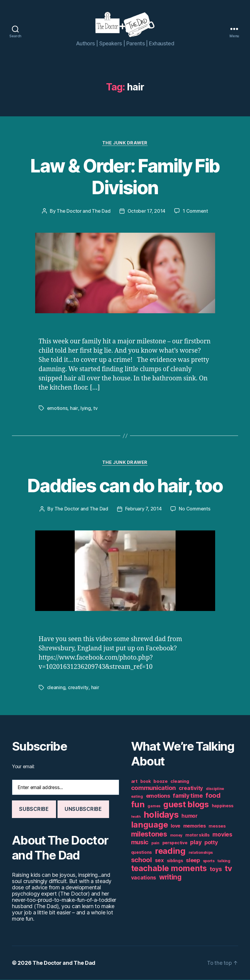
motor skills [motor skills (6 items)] (198, 835)
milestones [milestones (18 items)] (149, 834)
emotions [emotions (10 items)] (158, 796)
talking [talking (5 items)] (224, 861)
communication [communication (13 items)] (154, 788)
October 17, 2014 (147, 212)
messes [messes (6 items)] (217, 826)
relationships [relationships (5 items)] (201, 853)
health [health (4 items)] (136, 817)
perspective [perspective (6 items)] (175, 843)
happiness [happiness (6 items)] (223, 806)
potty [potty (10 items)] (211, 843)
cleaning (56, 688)
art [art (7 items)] (134, 781)
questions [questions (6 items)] (142, 853)
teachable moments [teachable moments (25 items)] (169, 869)
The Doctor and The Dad (83, 212)
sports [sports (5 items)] (209, 861)
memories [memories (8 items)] (195, 826)
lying (85, 409)
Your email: (23, 767)
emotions (57, 409)
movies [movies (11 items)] (222, 835)
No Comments (194, 510)
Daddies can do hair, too (125, 486)
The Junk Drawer (125, 144)
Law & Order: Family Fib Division (125, 178)
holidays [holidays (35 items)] (161, 815)
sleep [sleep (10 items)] (193, 861)
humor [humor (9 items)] (190, 816)
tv (95, 409)
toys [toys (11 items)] (216, 869)
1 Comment (195, 212)
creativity (78, 688)
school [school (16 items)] (142, 860)
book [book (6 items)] (145, 782)
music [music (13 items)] (140, 842)
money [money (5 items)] (176, 835)
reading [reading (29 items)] (170, 851)
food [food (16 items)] (213, 796)
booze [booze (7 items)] (161, 781)
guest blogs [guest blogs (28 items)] (186, 805)
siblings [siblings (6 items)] (175, 861)
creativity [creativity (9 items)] (191, 788)
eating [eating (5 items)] (137, 797)
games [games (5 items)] (154, 806)
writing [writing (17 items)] (170, 877)
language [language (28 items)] (150, 825)
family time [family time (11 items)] (188, 796)
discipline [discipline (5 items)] (215, 789)
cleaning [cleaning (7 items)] (180, 781)
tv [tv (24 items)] (228, 869)
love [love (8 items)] (176, 826)
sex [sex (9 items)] (159, 861)
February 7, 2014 (143, 510)
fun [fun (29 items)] (138, 805)
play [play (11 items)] (196, 843)
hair (74, 409)
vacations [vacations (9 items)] (144, 878)
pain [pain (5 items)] (155, 843)
